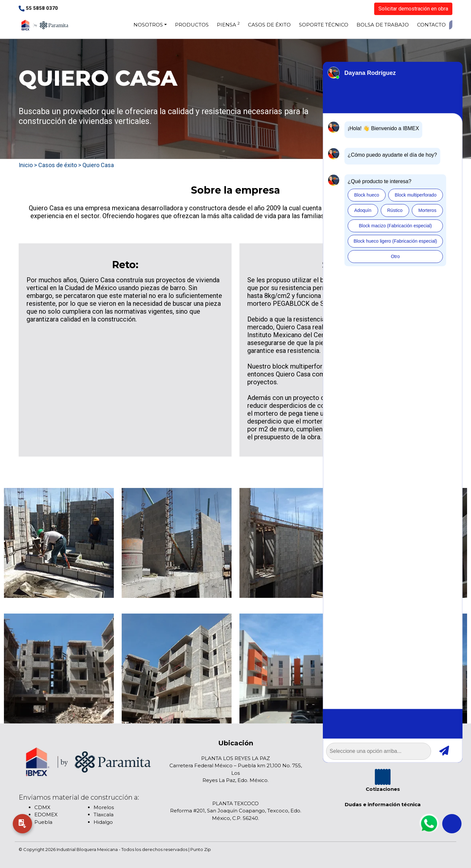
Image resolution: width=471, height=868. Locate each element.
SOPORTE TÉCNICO (324, 25)
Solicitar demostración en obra (413, 9)
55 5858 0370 (38, 8)
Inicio (26, 165)
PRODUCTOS (192, 25)
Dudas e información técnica (383, 804)
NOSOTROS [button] (148, 25)
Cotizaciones (383, 789)
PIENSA (228, 24)
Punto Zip (201, 849)
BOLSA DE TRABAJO (383, 25)
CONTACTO (431, 25)
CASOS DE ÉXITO (269, 25)
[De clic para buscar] (451, 25)
